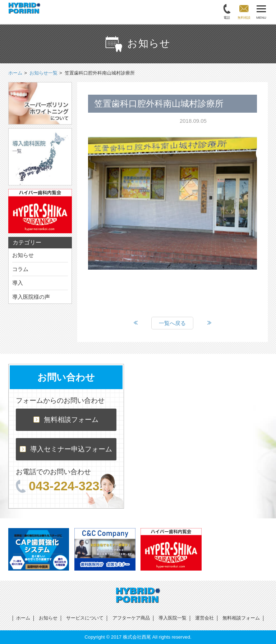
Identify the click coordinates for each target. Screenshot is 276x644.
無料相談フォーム (66, 420)
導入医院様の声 (31, 297)
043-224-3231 (61, 486)
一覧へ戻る (172, 323)
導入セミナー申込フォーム (66, 449)
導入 (18, 283)
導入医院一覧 (172, 618)
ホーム (23, 618)
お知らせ (23, 255)
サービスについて (85, 618)
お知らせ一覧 (43, 73)
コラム (20, 269)
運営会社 (204, 618)
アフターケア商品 (131, 618)
